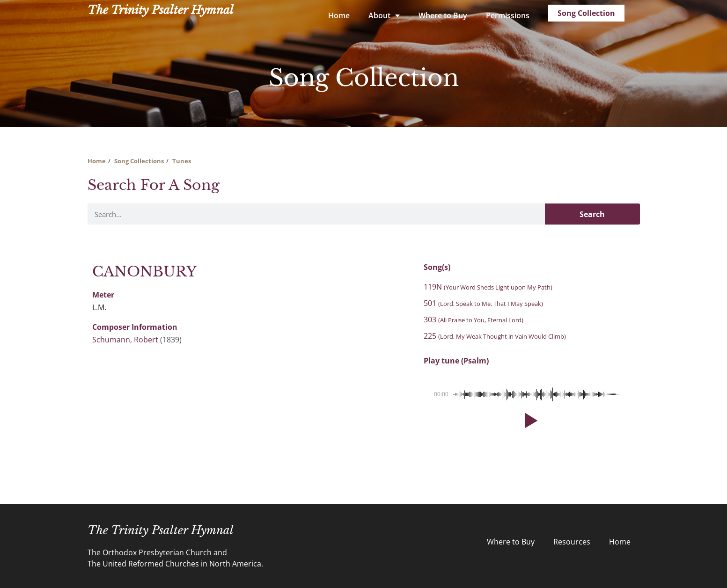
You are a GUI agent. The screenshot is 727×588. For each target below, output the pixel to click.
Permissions (508, 15)
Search (592, 214)
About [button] (384, 15)
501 (483, 303)
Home (339, 15)
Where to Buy (443, 15)
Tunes (182, 161)
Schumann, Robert (125, 340)
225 (495, 336)
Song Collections (139, 161)
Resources (572, 542)
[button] (529, 421)
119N (488, 287)
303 (474, 319)
